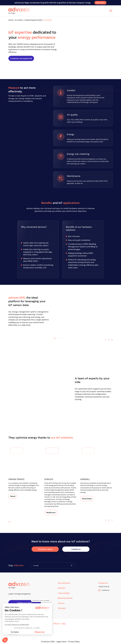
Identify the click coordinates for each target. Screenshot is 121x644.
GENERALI (85, 479)
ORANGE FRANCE (16, 479)
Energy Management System (33, 20)
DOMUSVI (49, 479)
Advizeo (11, 20)
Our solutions (19, 20)
